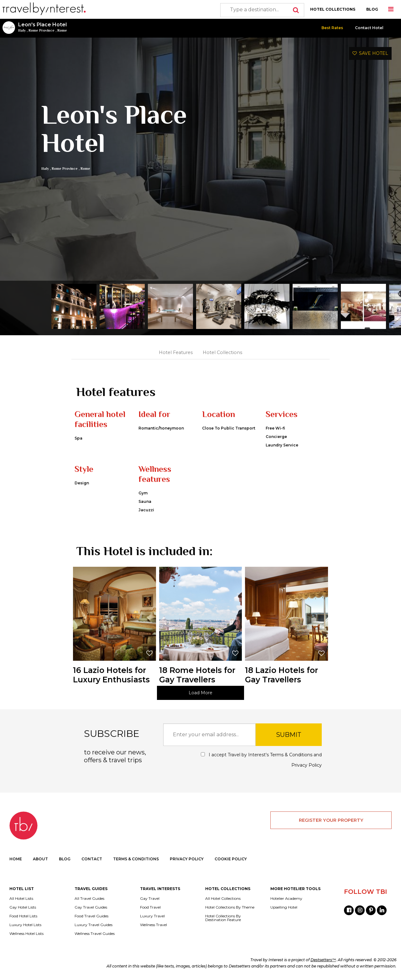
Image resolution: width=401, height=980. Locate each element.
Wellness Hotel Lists (26, 934)
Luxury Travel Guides (94, 925)
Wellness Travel (154, 925)
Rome (62, 30)
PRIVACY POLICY (187, 859)
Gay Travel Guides (91, 907)
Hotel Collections (222, 352)
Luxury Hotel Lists (25, 925)
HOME (16, 859)
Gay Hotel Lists (23, 907)
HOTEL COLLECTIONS (333, 9)
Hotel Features (176, 352)
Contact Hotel (369, 28)
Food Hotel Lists (23, 916)
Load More (200, 693)
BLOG (372, 9)
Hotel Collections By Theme (230, 907)
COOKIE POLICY (231, 859)
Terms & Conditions (291, 755)
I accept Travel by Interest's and (261, 760)
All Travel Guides (89, 899)
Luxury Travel (152, 916)
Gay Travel (150, 899)
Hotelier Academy (286, 899)
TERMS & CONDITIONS (136, 859)
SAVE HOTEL (370, 53)
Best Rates (332, 28)
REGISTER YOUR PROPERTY (331, 820)
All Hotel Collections (223, 899)
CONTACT (92, 859)
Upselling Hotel (284, 907)
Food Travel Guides (91, 916)
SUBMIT (289, 735)
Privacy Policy (307, 765)
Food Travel (150, 907)
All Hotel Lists (21, 899)
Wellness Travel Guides (95, 934)
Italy (22, 30)
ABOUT (40, 859)
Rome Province (42, 30)
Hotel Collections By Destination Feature (223, 918)
